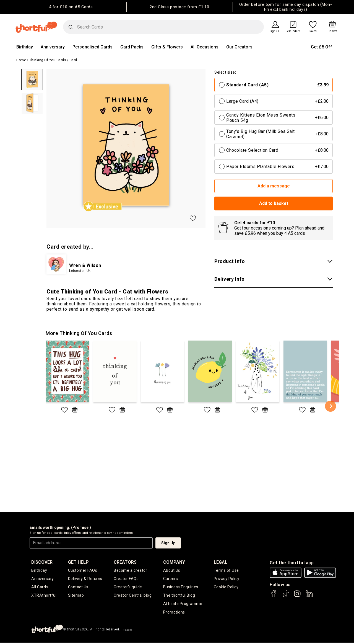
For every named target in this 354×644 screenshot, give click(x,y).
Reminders (293, 31)
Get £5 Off (322, 47)
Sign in (274, 31)
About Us (172, 571)
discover (42, 562)
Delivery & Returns (85, 579)
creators (125, 562)
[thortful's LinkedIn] (309, 596)
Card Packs (132, 47)
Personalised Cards (93, 47)
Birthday (25, 47)
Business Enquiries (181, 588)
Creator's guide (128, 588)
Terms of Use (226, 571)
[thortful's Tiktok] (286, 596)
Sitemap (76, 596)
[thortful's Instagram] (297, 596)
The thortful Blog (179, 596)
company (174, 562)
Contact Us (78, 588)
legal (221, 562)
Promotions (174, 614)
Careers (171, 579)
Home (21, 60)
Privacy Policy (227, 579)
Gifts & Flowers (167, 47)
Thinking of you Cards (48, 60)
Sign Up (168, 543)
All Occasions (205, 47)
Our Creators (239, 47)
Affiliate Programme (183, 605)
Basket (333, 31)
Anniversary (53, 47)
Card (73, 60)
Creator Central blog (133, 596)
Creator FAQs (126, 579)
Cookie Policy (226, 588)
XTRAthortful (44, 596)
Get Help (78, 562)
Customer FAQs (83, 571)
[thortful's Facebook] (274, 596)
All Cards (40, 588)
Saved (313, 31)
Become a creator (130, 571)
